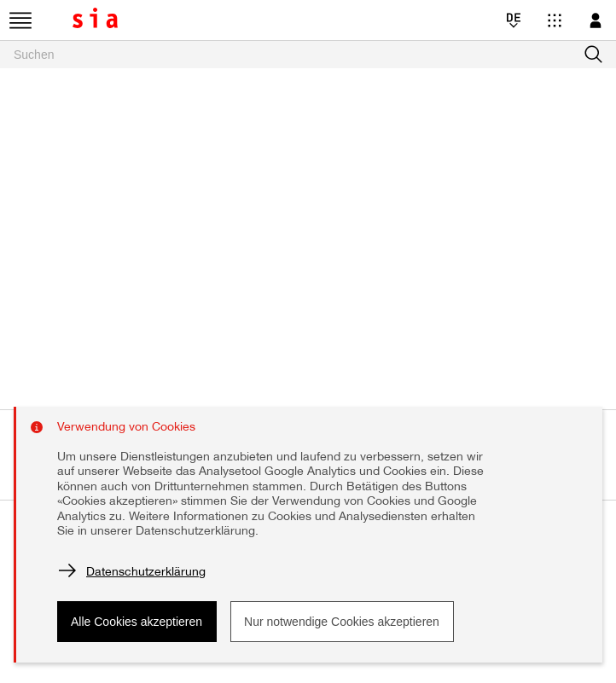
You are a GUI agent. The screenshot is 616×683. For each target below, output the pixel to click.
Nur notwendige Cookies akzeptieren (342, 622)
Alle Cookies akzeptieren (137, 622)
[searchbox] (308, 55)
